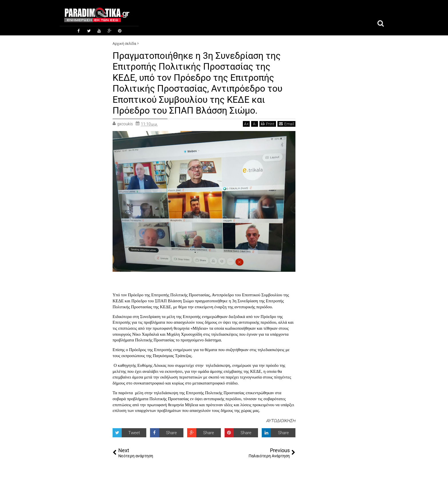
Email (286, 124)
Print (268, 124)
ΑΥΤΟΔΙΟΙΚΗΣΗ (281, 421)
